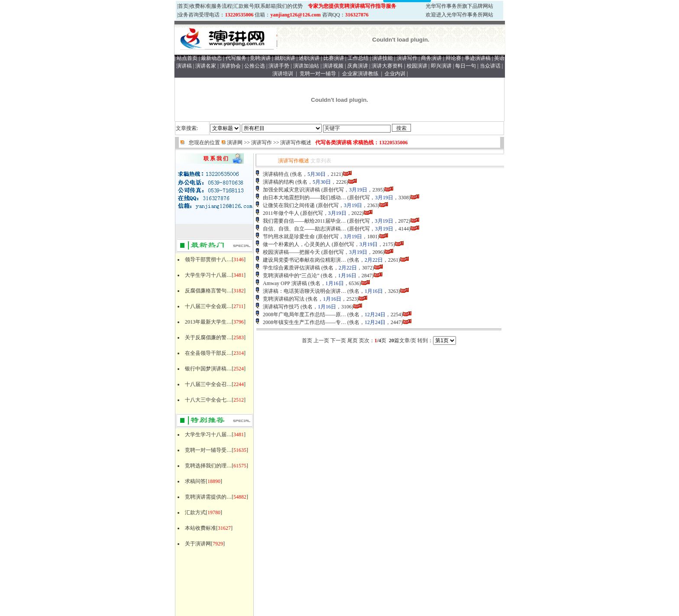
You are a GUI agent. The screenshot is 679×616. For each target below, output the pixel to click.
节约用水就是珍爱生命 (289, 237)
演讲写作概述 (296, 143)
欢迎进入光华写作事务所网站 (459, 15)
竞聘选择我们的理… (208, 466)
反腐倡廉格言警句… (208, 291)
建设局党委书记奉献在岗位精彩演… (304, 260)
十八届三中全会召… (208, 384)
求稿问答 (195, 481)
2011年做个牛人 (281, 213)
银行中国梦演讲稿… (208, 369)
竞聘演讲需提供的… (208, 497)
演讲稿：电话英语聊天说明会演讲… (304, 291)
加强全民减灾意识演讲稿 (291, 190)
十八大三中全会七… (208, 400)
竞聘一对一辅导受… (208, 450)
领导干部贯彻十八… (208, 259)
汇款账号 (244, 6)
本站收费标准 (200, 528)
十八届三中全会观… (208, 306)
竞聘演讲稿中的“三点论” (291, 276)
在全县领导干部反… (208, 353)
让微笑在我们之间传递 (289, 205)
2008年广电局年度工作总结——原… (304, 314)
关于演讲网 (198, 544)
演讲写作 (262, 143)
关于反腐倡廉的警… (208, 337)
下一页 (338, 340)
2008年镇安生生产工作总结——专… (304, 322)
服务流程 (222, 6)
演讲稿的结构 (278, 182)
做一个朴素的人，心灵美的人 (297, 244)
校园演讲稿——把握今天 (291, 252)
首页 (183, 6)
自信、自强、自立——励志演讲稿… (304, 229)
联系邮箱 (265, 6)
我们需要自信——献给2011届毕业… (304, 221)
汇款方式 (195, 512)
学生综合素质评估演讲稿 (291, 268)
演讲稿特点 (276, 174)
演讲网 (235, 143)
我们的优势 (290, 6)
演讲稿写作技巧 (281, 307)
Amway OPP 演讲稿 (285, 283)
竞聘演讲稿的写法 (284, 299)
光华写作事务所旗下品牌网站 (459, 6)
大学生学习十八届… (208, 275)
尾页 (352, 340)
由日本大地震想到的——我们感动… (304, 198)
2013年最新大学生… (208, 322)
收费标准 (200, 6)
